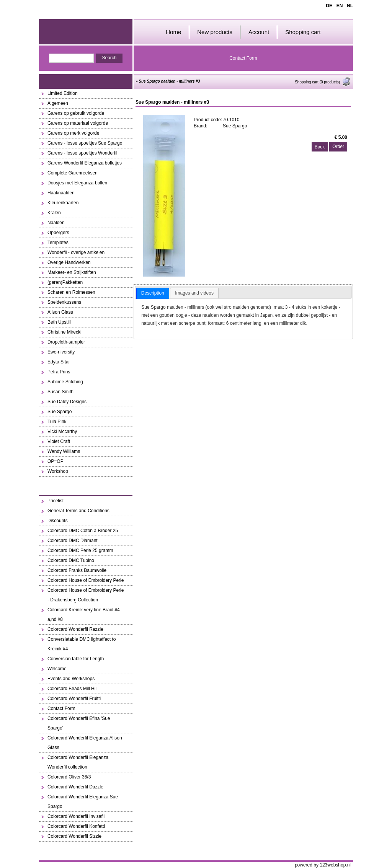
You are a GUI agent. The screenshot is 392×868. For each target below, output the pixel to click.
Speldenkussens (64, 302)
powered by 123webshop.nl (323, 865)
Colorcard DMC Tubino (71, 560)
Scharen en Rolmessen (71, 292)
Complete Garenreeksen (73, 173)
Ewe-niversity (61, 352)
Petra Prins (59, 372)
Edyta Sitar (59, 362)
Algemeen (58, 103)
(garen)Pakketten (65, 282)
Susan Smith (60, 392)
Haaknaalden (61, 193)
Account (259, 32)
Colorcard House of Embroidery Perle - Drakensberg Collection (86, 595)
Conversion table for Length (76, 659)
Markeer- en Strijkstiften (72, 272)
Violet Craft (59, 441)
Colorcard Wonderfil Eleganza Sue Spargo (83, 802)
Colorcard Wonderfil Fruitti (74, 699)
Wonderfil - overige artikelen (76, 252)
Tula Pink (57, 422)
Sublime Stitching (65, 382)
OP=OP (56, 461)
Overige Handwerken (69, 262)
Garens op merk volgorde (73, 133)
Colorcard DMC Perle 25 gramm (80, 550)
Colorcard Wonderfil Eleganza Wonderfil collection (78, 762)
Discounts (58, 521)
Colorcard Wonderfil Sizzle (74, 836)
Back (320, 147)
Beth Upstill (59, 322)
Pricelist (56, 501)
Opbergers (58, 233)
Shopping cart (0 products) (323, 82)
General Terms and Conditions (78, 511)
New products (215, 32)
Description (153, 293)
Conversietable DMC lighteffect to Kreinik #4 (82, 644)
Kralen (54, 213)
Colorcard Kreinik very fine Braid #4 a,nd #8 (84, 615)
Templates (58, 243)
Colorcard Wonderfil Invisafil (76, 816)
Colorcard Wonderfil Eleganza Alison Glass (85, 743)
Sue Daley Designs (67, 402)
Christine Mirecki (65, 332)
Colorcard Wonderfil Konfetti (76, 826)
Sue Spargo (60, 412)
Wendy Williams (64, 451)
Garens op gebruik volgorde (76, 113)
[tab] (153, 293)
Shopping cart (303, 32)
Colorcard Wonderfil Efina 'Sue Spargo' (79, 723)
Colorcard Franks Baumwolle (77, 570)
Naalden (56, 223)
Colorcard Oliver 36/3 (69, 777)
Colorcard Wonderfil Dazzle (75, 787)
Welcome (57, 669)
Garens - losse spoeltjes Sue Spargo (85, 143)
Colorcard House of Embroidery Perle (86, 580)
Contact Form (243, 58)
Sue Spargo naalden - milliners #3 (169, 81)
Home (173, 32)
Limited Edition (63, 93)
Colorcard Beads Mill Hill (73, 689)
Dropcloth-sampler (66, 342)
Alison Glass (60, 312)
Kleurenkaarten (63, 203)
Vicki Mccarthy (62, 432)
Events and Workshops (71, 679)
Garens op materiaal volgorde (78, 123)
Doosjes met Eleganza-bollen (77, 183)
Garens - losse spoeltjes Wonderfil (82, 153)
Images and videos (194, 293)
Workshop (58, 471)
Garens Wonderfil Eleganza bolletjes (85, 163)
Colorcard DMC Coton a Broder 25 (83, 531)
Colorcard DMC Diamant (73, 541)
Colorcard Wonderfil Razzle (75, 629)
